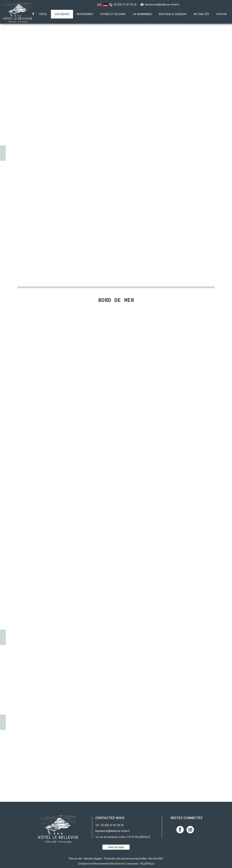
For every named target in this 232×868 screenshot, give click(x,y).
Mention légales (93, 859)
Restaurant (85, 14)
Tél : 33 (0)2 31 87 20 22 (109, 825)
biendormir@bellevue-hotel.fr (162, 5)
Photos (222, 14)
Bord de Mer (116, 300)
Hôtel (43, 14)
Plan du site (75, 859)
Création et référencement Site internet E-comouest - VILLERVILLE (116, 864)
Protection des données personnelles (125, 859)
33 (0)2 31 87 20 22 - (127, 5)
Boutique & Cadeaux (173, 14)
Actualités (201, 14)
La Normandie (142, 14)
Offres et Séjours (113, 14)
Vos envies (62, 14)
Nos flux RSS (156, 859)
